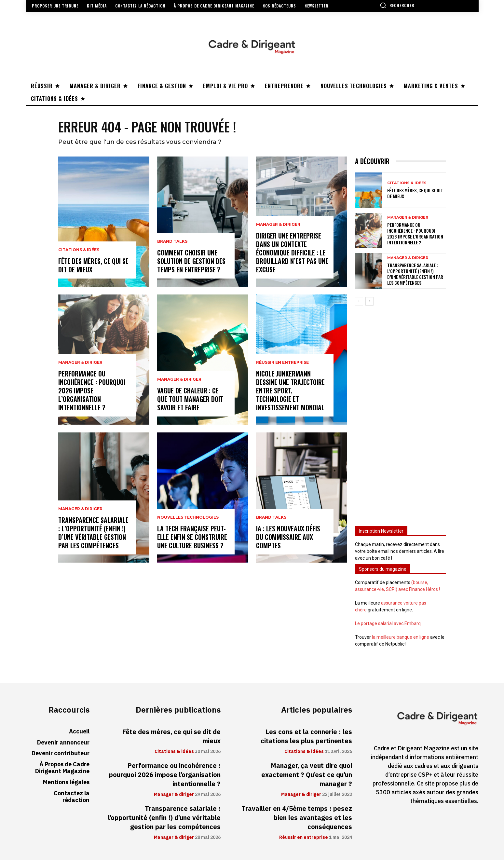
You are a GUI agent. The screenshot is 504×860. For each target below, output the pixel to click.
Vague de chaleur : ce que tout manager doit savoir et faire (190, 399)
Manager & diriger (80, 362)
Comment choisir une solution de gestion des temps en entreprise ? (191, 261)
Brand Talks (172, 241)
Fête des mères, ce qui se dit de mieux (93, 265)
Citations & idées (79, 250)
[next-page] (369, 301)
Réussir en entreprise (282, 362)
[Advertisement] (401, 413)
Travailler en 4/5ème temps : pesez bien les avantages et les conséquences (297, 818)
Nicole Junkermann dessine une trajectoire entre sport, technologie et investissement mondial (290, 390)
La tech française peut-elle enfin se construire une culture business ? (192, 537)
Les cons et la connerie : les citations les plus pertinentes (306, 736)
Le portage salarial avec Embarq (388, 623)
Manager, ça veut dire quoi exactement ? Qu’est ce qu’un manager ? (307, 775)
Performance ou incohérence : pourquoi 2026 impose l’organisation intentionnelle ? (92, 390)
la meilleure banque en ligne (401, 637)
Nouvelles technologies (188, 517)
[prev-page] (359, 301)
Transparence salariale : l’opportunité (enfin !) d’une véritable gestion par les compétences (93, 533)
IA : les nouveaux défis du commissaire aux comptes (288, 537)
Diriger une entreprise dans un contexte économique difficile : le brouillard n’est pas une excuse (292, 253)
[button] (397, 5)
